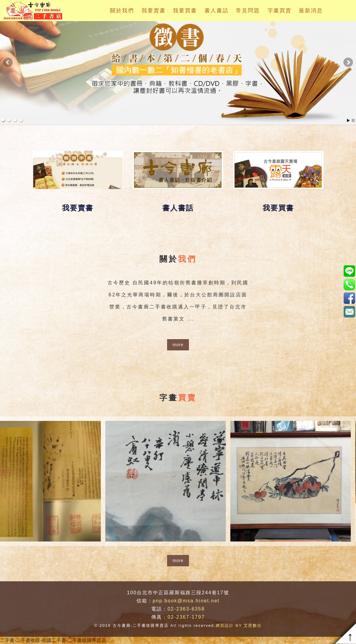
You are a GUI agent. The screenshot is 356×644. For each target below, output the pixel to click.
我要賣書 (154, 11)
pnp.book (349, 271)
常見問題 (248, 11)
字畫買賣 (279, 11)
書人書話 (217, 11)
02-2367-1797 (186, 617)
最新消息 (311, 11)
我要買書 (185, 11)
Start (348, 120)
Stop (353, 120)
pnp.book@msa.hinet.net (186, 601)
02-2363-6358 (186, 609)
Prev (8, 62)
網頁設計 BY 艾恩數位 (239, 625)
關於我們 (122, 11)
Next (348, 62)
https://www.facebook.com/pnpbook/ (349, 298)
